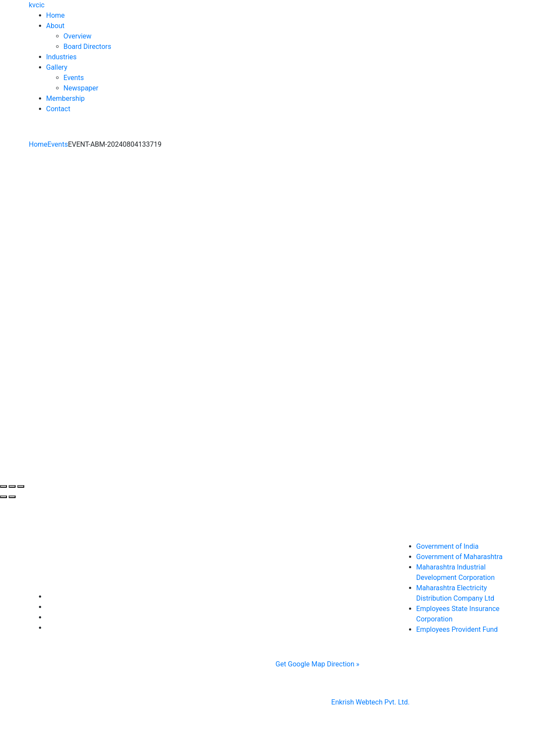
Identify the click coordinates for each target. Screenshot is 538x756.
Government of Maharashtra (460, 557)
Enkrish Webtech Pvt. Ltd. (370, 702)
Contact (58, 109)
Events (74, 78)
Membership (66, 98)
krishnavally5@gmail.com (324, 605)
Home (56, 15)
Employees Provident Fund (457, 629)
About (56, 26)
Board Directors (87, 47)
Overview (78, 36)
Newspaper (81, 88)
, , (315, 590)
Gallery (57, 67)
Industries (62, 57)
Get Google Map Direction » (318, 664)
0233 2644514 (313, 584)
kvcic (37, 5)
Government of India (448, 546)
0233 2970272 (328, 595)
